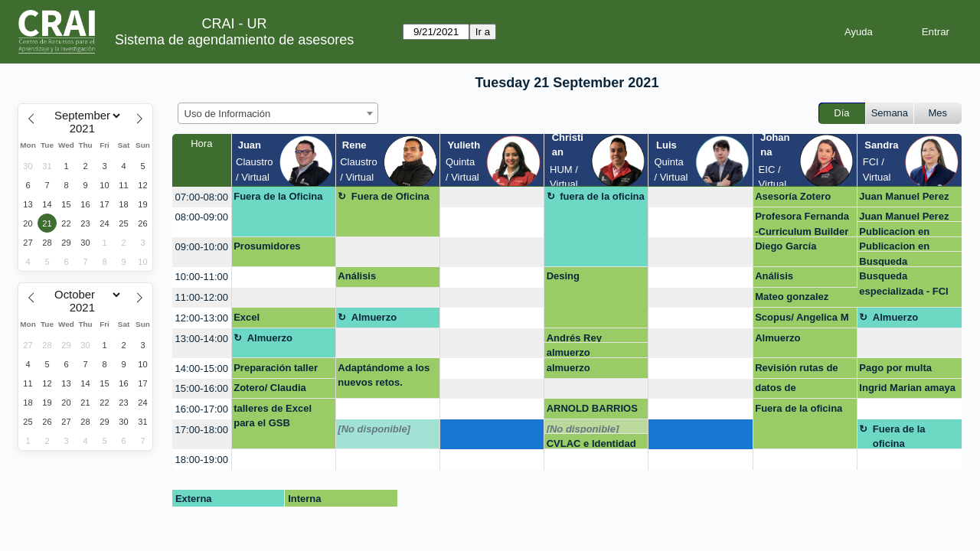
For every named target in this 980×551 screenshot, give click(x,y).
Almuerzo (374, 317)
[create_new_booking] (492, 197)
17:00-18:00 (202, 430)
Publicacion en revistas (894, 231)
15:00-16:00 (202, 388)
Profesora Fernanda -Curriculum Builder (802, 223)
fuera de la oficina (602, 196)
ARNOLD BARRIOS (592, 408)
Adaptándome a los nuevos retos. (384, 375)
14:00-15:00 (202, 368)
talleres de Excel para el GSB (273, 416)
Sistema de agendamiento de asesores (234, 40)
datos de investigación (787, 390)
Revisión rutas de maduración (796, 370)
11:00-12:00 (202, 297)
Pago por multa (895, 368)
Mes (938, 113)
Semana (890, 113)
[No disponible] (374, 429)
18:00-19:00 (202, 460)
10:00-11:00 (202, 277)
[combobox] (278, 113)
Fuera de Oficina (390, 196)
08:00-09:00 (202, 217)
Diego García (786, 246)
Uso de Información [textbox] (228, 114)
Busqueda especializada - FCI (903, 261)
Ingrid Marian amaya (907, 388)
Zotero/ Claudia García (270, 390)
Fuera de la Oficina (278, 196)
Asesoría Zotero (793, 196)
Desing (563, 276)
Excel (247, 317)
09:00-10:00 (202, 247)
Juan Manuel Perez (904, 196)
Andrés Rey (574, 338)
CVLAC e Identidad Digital (591, 443)
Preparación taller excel (276, 370)
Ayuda (859, 32)
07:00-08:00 (202, 197)
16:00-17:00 (202, 409)
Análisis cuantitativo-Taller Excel (380, 279)
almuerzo (568, 352)
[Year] (86, 129)
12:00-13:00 (202, 318)
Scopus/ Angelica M (802, 317)
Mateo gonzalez (792, 297)
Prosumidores (267, 246)
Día (841, 113)
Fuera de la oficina (799, 408)
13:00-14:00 (202, 339)
